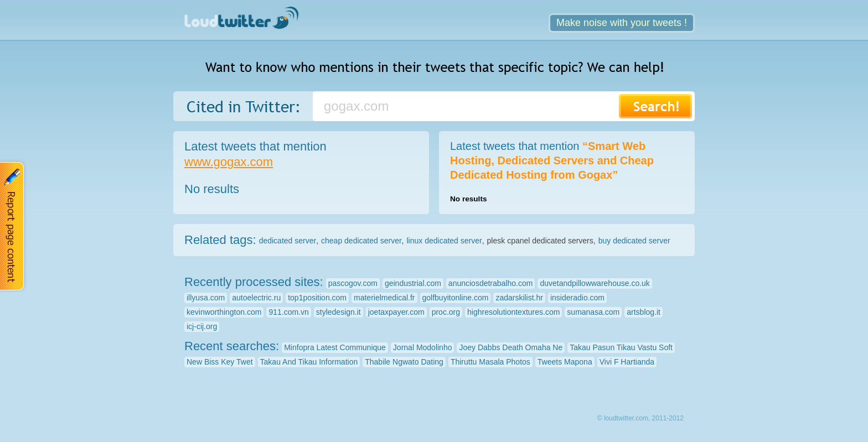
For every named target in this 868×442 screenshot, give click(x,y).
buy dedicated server (634, 241)
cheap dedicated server (361, 241)
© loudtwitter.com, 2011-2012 (640, 418)
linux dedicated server (444, 241)
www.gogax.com (229, 162)
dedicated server (288, 241)
